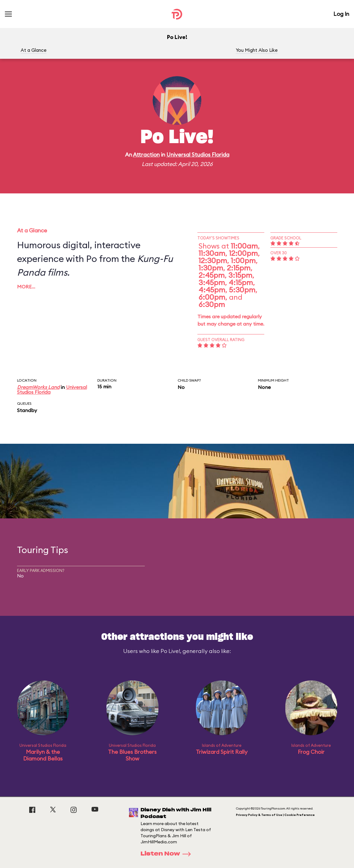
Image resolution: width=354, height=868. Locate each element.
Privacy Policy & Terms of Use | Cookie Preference (275, 815)
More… (26, 287)
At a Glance (34, 50)
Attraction (146, 155)
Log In (341, 14)
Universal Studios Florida (198, 155)
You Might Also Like (257, 50)
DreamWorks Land (38, 387)
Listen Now (168, 854)
